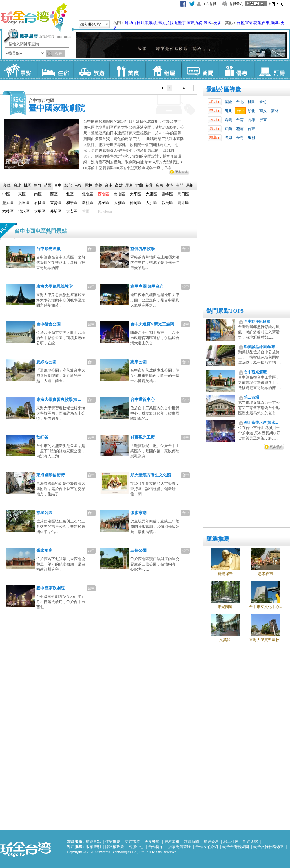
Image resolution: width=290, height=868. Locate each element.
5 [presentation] (191, 88)
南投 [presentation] (78, 185)
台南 (240, 120)
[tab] (162, 88)
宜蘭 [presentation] (139, 185)
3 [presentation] (177, 88)
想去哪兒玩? (91, 24)
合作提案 (156, 847)
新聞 (199, 70)
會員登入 (236, 4)
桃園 (251, 102)
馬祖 (251, 138)
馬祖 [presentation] (190, 185)
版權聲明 (93, 847)
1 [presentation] (162, 88)
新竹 (263, 102)
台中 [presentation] (58, 185)
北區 (70, 194)
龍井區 (183, 203)
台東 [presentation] (159, 185)
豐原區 (8, 203)
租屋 (163, 70)
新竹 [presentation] (38, 185)
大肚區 (151, 203)
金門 (240, 138)
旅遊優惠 (211, 841)
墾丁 (182, 23)
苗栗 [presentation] (48, 185)
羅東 (190, 23)
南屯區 (120, 194)
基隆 (228, 102)
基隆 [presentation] (7, 185)
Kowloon (105, 211)
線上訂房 (231, 841)
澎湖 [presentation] (169, 185)
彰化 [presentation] (68, 185)
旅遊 (91, 70)
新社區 (88, 203)
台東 (266, 23)
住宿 (55, 70)
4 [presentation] (184, 88)
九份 (199, 23)
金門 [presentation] (180, 185)
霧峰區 (167, 194)
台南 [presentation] (109, 185)
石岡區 (40, 203)
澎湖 (274, 23)
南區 (38, 194)
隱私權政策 (115, 847)
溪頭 (153, 23)
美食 (127, 70)
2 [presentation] (170, 88)
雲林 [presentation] (88, 185)
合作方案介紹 (207, 847)
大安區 (72, 211)
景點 (18, 70)
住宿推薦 (113, 841)
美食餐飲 (152, 841)
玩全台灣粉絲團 (236, 847)
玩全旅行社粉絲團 (269, 847)
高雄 (251, 120)
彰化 (251, 111)
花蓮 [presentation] (149, 185)
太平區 (135, 194)
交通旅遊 (132, 841)
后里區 (24, 203)
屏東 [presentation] (129, 185)
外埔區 (56, 211)
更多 (218, 23)
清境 (161, 23)
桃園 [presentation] (28, 185)
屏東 (263, 120)
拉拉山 (172, 23)
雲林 (275, 111)
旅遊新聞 (191, 841)
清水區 (24, 211)
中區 (6, 194)
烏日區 (183, 194)
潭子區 (104, 203)
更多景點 (276, 447)
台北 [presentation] (17, 185)
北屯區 (88, 194)
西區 (54, 194)
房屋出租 (172, 841)
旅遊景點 (93, 841)
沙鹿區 (167, 203)
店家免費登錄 (179, 847)
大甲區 (40, 211)
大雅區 (120, 203)
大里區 (151, 194)
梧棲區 (8, 211)
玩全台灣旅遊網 (34, 17)
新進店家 (250, 841)
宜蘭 (249, 23)
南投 (263, 111)
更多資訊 (181, 172)
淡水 (207, 23)
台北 (240, 23)
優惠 (236, 70)
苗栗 (228, 111)
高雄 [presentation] (119, 185)
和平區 (72, 203)
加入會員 (209, 4)
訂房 (272, 70)
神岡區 (135, 203)
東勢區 (56, 203)
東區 (22, 194)
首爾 (86, 211)
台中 (240, 111)
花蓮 (257, 23)
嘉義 (228, 120)
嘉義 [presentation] (99, 185)
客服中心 (136, 847)
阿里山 (130, 23)
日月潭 (142, 23)
